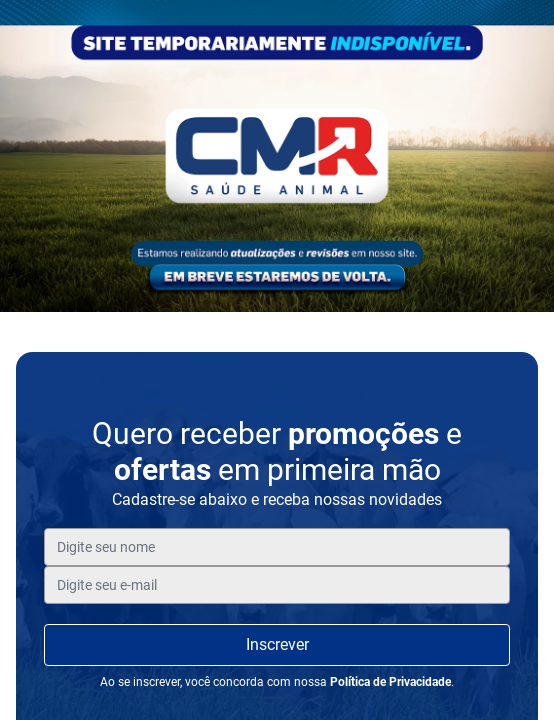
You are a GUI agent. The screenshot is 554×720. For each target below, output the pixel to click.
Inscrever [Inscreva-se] (277, 644)
